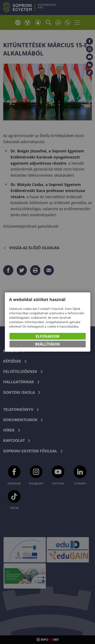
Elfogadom (48, 336)
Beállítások (47, 344)
